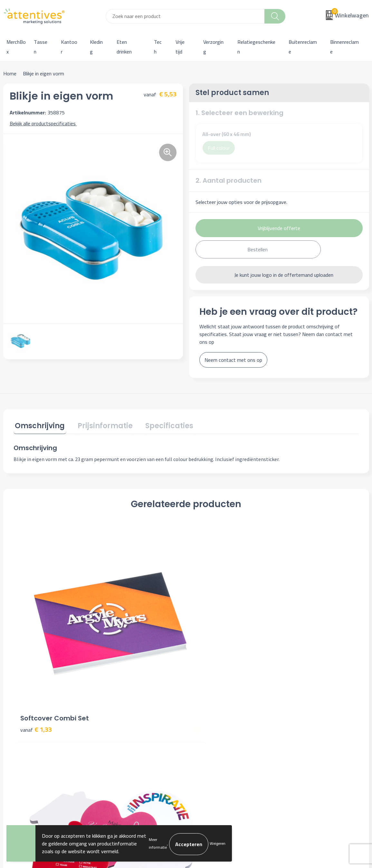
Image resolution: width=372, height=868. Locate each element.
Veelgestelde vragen (125, 719)
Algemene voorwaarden (310, 699)
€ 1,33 (36, 620)
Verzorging (213, 47)
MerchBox (16, 47)
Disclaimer (296, 729)
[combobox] (185, 16)
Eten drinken (124, 47)
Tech (158, 47)
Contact (203, 699)
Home (10, 73)
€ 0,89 (295, 630)
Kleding (96, 47)
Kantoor (69, 47)
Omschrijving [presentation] (38, 424)
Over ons (113, 699)
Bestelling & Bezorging (219, 709)
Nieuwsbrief (116, 709)
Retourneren (207, 729)
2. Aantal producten (229, 180)
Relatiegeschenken (256, 47)
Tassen (41, 47)
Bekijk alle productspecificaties (45, 123)
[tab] (38, 426)
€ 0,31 (122, 630)
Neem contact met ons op (233, 360)
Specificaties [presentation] (162, 424)
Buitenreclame (303, 47)
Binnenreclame (344, 47)
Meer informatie (158, 843)
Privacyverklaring (303, 719)
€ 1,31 (209, 630)
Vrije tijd (180, 47)
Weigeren (218, 843)
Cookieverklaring (302, 709)
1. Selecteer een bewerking (239, 113)
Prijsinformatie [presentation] (101, 424)
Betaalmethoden (212, 719)
